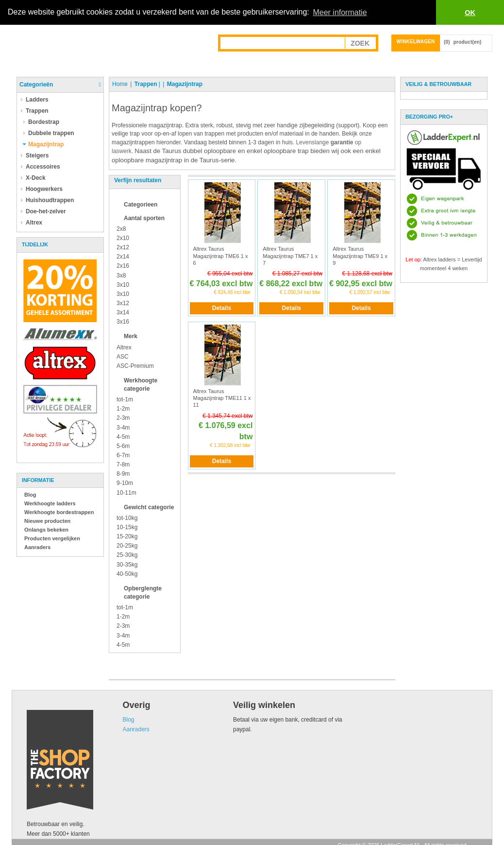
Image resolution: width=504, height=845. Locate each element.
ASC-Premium (135, 365)
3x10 (123, 284)
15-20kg (127, 536)
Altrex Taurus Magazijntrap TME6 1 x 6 (221, 256)
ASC (123, 356)
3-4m (123, 427)
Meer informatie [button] (340, 12)
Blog (30, 494)
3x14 (123, 312)
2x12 (123, 247)
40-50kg (127, 573)
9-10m (125, 483)
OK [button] (470, 13)
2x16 (123, 266)
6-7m (123, 455)
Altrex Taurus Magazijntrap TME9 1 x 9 (360, 256)
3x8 (121, 275)
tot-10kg (127, 517)
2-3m (123, 418)
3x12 (123, 303)
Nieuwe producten (47, 520)
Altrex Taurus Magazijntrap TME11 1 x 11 (222, 398)
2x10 (123, 238)
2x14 (123, 257)
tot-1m (125, 399)
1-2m (123, 409)
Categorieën (36, 84)
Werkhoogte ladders (50, 503)
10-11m (126, 492)
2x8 (121, 228)
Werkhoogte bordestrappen (59, 512)
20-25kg (127, 546)
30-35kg (127, 564)
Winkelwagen (416, 41)
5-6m (123, 446)
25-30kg (127, 555)
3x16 (123, 322)
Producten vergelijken (52, 538)
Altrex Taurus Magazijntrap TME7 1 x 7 (290, 256)
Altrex (124, 347)
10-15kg (127, 527)
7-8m (123, 465)
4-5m (123, 436)
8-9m (123, 474)
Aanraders (37, 547)
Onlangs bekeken (46, 529)
